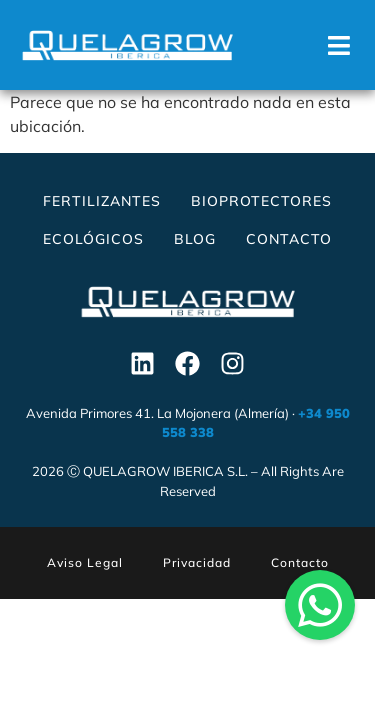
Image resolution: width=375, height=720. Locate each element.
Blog (195, 239)
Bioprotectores (261, 201)
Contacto (289, 239)
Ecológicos (93, 239)
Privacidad (197, 562)
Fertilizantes (102, 201)
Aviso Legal (85, 562)
